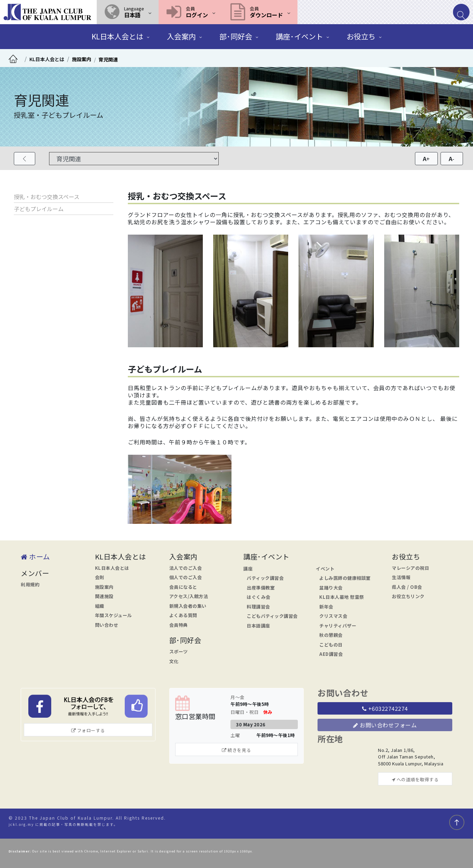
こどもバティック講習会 (272, 616)
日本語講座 (258, 626)
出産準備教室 (261, 588)
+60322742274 (385, 708)
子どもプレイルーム (39, 209)
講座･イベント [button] (299, 36)
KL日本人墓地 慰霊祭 (342, 597)
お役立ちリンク (408, 596)
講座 (248, 569)
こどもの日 (331, 645)
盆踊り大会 (331, 588)
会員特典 (179, 625)
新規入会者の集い (188, 606)
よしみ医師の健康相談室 (345, 578)
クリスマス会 (333, 616)
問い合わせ (107, 625)
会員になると (183, 587)
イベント (325, 569)
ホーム (35, 556)
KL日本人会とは (47, 59)
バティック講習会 (265, 578)
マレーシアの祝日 (410, 568)
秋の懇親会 (331, 635)
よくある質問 (183, 615)
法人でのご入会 (186, 568)
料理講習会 (258, 607)
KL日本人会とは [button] (117, 36)
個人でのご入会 (186, 577)
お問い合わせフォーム (385, 725)
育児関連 (108, 59)
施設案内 (82, 59)
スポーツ (179, 652)
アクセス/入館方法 (189, 596)
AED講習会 (331, 654)
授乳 (19, 197)
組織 (100, 606)
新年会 (326, 607)
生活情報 (401, 577)
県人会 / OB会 (407, 587)
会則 (100, 577)
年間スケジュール (113, 615)
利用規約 (30, 584)
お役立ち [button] (361, 36)
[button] (128, 12)
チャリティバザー (338, 626)
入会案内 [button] (181, 36)
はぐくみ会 (259, 597)
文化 (174, 661)
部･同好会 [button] (236, 36)
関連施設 (104, 596)
